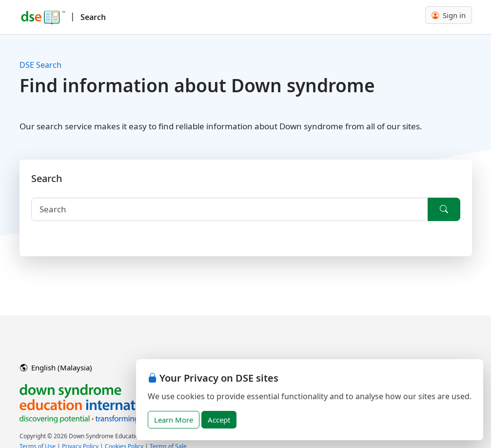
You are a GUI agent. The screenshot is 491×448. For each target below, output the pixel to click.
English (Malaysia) (56, 367)
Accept (219, 420)
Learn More (174, 420)
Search (93, 17)
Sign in (449, 15)
